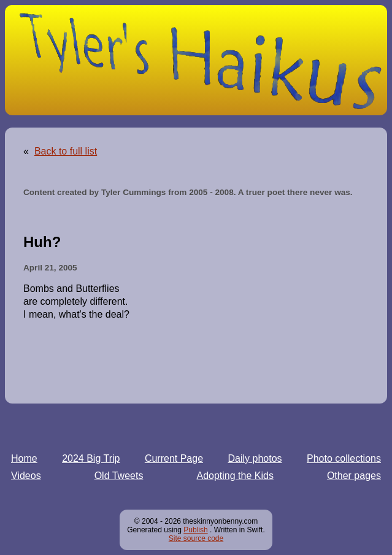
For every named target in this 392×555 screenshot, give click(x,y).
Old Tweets (119, 476)
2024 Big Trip (91, 458)
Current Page (174, 458)
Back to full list (66, 151)
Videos (26, 476)
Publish (195, 530)
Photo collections (344, 458)
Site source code (196, 538)
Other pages (354, 476)
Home (24, 458)
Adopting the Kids (235, 476)
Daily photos (255, 458)
